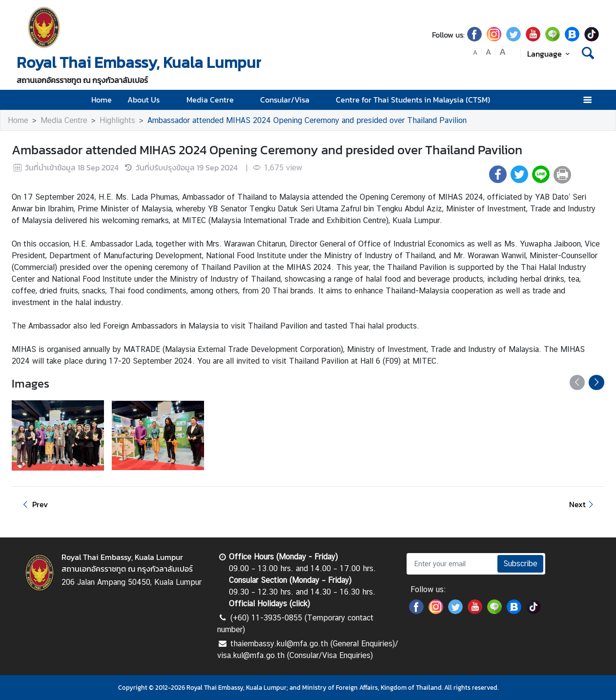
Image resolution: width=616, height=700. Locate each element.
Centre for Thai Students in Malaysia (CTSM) (418, 100)
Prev (34, 504)
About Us (149, 100)
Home (102, 100)
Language (550, 54)
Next (583, 504)
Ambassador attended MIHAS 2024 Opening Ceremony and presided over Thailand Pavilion (307, 120)
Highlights (117, 120)
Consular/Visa (290, 100)
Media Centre (216, 100)
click (300, 604)
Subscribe (520, 564)
